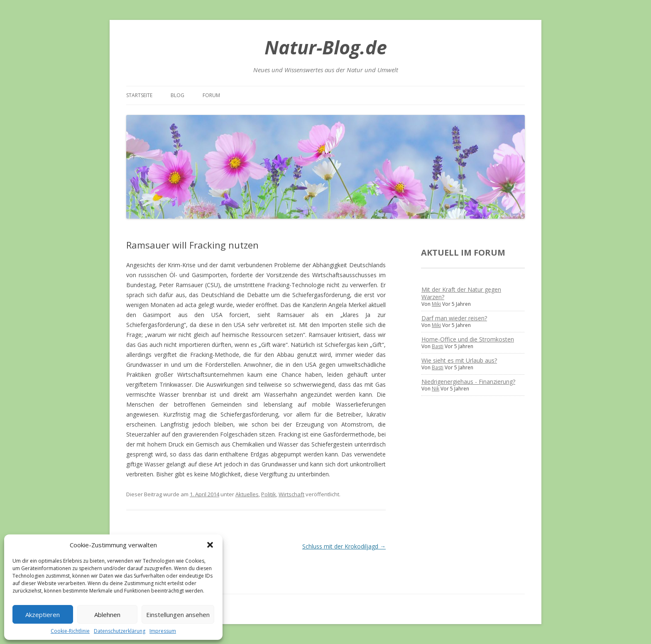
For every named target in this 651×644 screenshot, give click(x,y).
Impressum (163, 631)
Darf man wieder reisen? (454, 318)
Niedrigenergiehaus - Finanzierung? (468, 382)
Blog (177, 95)
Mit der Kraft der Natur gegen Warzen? (461, 293)
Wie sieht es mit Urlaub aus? (459, 360)
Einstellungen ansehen (178, 615)
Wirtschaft (291, 494)
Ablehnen (107, 615)
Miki (436, 304)
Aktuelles (247, 494)
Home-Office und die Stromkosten (468, 339)
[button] (210, 545)
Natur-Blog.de (326, 47)
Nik (436, 389)
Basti (438, 346)
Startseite (139, 95)
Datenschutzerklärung (120, 631)
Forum (211, 95)
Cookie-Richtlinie (70, 631)
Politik (269, 494)
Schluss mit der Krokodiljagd (344, 546)
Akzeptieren (43, 615)
